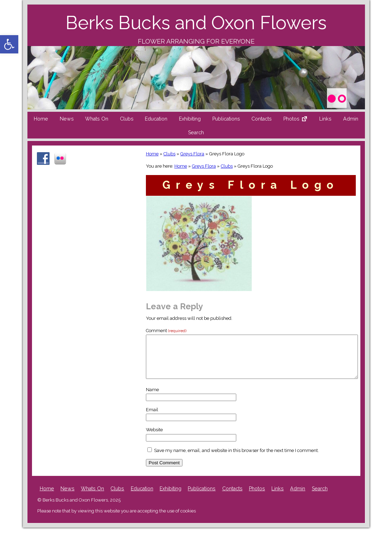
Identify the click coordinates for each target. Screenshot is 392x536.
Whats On (97, 119)
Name (152, 398)
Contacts (262, 119)
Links (325, 119)
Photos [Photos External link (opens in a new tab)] (298, 121)
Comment (166, 331)
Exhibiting (190, 119)
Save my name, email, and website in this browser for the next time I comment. (236, 459)
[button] (9, 44)
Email (152, 418)
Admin (351, 119)
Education (156, 119)
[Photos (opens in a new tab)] (336, 97)
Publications (226, 119)
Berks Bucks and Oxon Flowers (196, 23)
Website (154, 438)
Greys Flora (192, 154)
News (67, 119)
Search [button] (196, 133)
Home (41, 119)
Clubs (127, 119)
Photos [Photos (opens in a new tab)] (257, 497)
